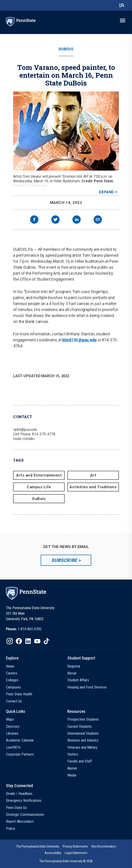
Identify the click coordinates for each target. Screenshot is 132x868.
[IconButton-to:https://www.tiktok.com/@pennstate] (46, 641)
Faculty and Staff (80, 761)
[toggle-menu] (123, 20)
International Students (83, 733)
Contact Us (14, 701)
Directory (13, 727)
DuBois (66, 49)
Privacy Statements (75, 846)
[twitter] (55, 220)
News (10, 666)
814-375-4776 (44, 434)
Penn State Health (19, 694)
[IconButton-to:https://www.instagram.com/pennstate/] (10, 641)
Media (72, 775)
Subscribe (64, 560)
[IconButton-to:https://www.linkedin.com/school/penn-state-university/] (28, 641)
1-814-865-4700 (30, 629)
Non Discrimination (104, 846)
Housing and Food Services (87, 687)
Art (93, 475)
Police (11, 829)
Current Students (80, 727)
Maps (10, 719)
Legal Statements (76, 853)
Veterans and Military (82, 747)
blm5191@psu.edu (79, 340)
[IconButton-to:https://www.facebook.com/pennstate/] (19, 641)
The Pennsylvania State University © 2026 (66, 861)
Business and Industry (83, 740)
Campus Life (39, 487)
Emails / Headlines (19, 794)
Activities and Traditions (93, 487)
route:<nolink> (24, 439)
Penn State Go (16, 808)
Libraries (12, 733)
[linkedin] (77, 220)
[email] (98, 220)
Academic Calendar (20, 740)
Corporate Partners (20, 754)
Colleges (12, 680)
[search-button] (122, 5)
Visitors (73, 754)
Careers (12, 673)
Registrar (74, 666)
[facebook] (34, 220)
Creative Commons (30, 186)
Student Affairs (78, 680)
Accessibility (53, 853)
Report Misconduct (20, 821)
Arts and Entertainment (39, 475)
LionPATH (13, 747)
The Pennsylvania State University (38, 846)
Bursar (72, 673)
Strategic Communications (25, 815)
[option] (24, 629)
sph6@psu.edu (25, 430)
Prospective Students (83, 719)
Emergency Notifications (24, 801)
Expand (107, 192)
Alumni (72, 768)
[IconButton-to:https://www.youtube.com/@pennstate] (37, 641)
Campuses (13, 687)
